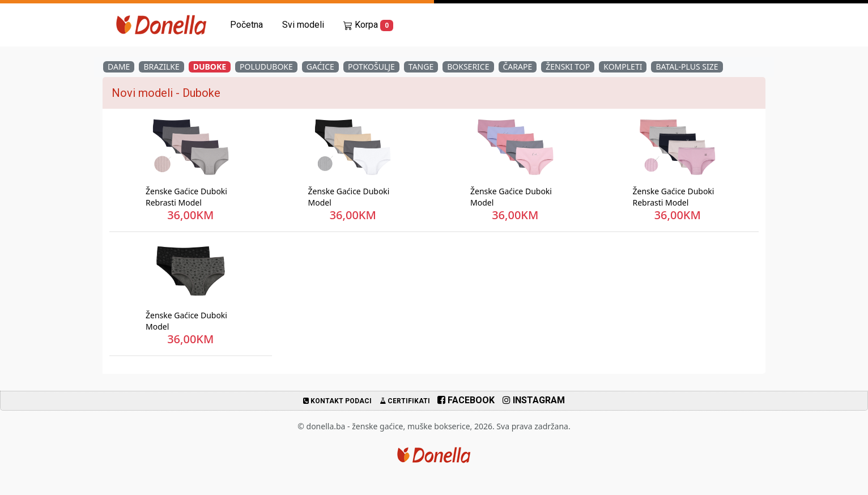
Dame (119, 67)
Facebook (466, 400)
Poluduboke (266, 67)
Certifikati (405, 401)
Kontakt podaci (337, 401)
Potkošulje (371, 67)
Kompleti (623, 67)
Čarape (518, 67)
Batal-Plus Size (687, 67)
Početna (246, 25)
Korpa (368, 25)
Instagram (534, 400)
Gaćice (320, 67)
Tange (421, 67)
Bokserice (468, 67)
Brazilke (161, 67)
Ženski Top (568, 67)
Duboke (210, 67)
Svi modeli (303, 25)
